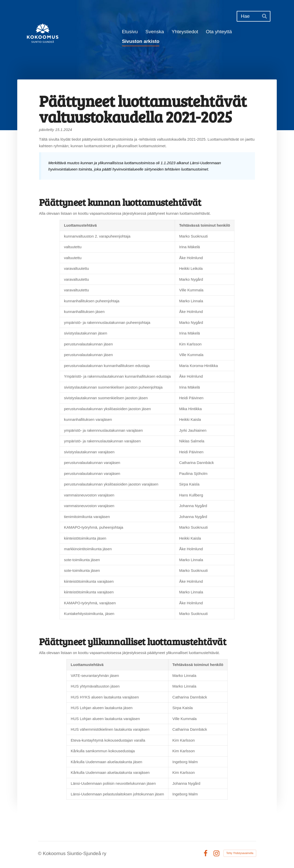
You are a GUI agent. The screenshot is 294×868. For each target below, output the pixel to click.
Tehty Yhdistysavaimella (240, 853)
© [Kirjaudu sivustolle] (40, 853)
